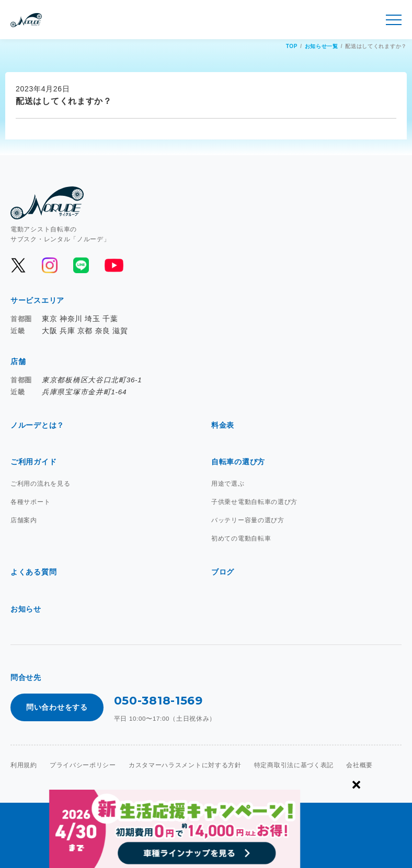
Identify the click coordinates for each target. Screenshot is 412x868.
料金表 (223, 425)
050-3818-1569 (158, 701)
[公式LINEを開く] (81, 265)
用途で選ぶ (228, 484)
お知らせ (26, 609)
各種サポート (30, 502)
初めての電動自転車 (241, 538)
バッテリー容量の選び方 (248, 520)
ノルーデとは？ (37, 425)
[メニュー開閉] (394, 20)
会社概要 (359, 765)
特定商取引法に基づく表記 (294, 765)
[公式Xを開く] (18, 265)
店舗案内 (24, 520)
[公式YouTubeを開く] (113, 265)
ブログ (223, 572)
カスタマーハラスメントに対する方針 (185, 765)
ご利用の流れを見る (40, 484)
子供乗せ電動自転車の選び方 (254, 502)
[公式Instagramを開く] (50, 265)
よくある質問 (33, 572)
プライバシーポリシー (83, 765)
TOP (292, 46)
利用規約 (24, 765)
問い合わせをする (57, 707)
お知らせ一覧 (322, 46)
